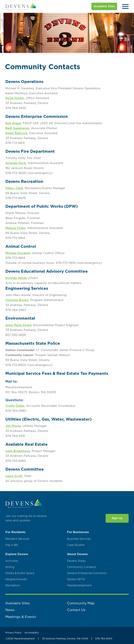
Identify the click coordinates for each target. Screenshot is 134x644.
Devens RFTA (76, 579)
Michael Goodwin (18, 253)
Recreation (13, 585)
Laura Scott (14, 476)
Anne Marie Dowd (18, 325)
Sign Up (117, 518)
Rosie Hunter (15, 98)
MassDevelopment (79, 585)
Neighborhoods (16, 579)
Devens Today (76, 561)
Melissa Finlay (15, 228)
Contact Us (76, 610)
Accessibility (32, 633)
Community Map (81, 603)
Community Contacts (82, 567)
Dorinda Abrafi (16, 278)
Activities (12, 561)
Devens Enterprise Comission (87, 573)
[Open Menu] (125, 7)
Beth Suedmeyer (17, 128)
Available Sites (104, 6)
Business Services (79, 539)
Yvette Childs (15, 406)
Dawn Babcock (16, 133)
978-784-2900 (104, 639)
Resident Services (17, 539)
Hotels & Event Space (20, 573)
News (10, 610)
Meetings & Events (21, 617)
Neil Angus (13, 123)
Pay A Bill (12, 545)
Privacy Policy (13, 633)
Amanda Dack (16, 163)
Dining (10, 567)
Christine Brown (17, 300)
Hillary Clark (14, 188)
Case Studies (76, 545)
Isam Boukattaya (18, 451)
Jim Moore (13, 426)
